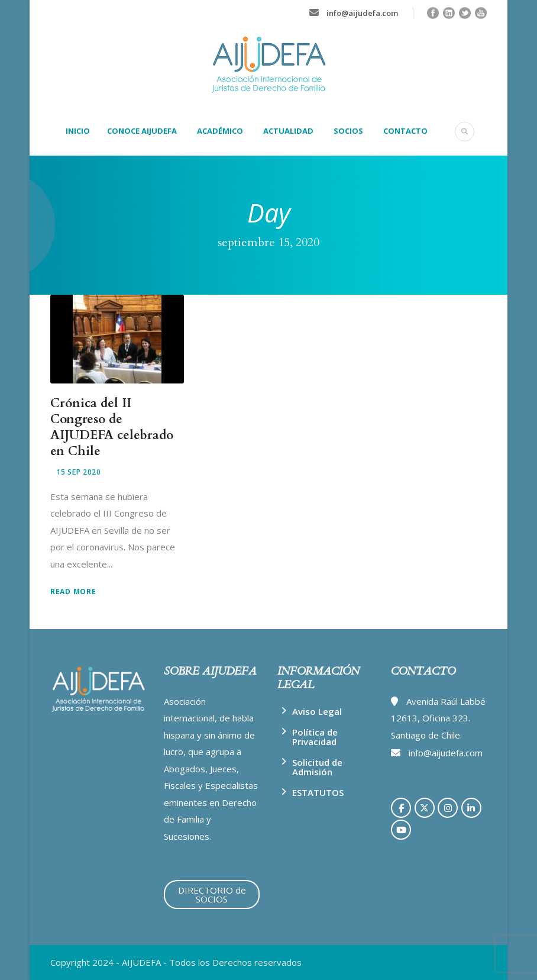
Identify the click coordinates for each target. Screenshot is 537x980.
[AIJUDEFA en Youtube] (401, 830)
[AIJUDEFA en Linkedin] (471, 808)
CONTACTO (405, 131)
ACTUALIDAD (288, 131)
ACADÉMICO (220, 131)
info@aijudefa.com (362, 13)
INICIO (78, 131)
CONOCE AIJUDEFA (142, 131)
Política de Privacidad (315, 737)
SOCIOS (348, 131)
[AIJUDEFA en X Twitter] (425, 808)
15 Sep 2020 (79, 472)
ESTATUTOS (318, 792)
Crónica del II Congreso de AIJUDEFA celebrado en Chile (112, 428)
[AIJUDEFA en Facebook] (401, 808)
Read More (73, 591)
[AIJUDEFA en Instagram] (448, 808)
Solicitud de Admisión (317, 767)
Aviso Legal (317, 711)
